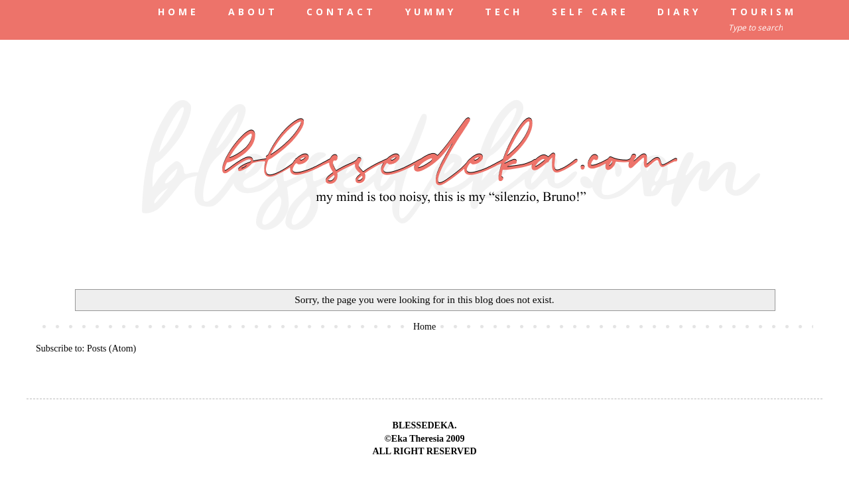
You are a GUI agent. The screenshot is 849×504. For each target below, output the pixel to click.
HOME (178, 12)
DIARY (679, 12)
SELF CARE (590, 12)
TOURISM (763, 12)
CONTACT (341, 12)
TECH (504, 12)
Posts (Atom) (111, 348)
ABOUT (253, 12)
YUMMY (431, 12)
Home (424, 327)
